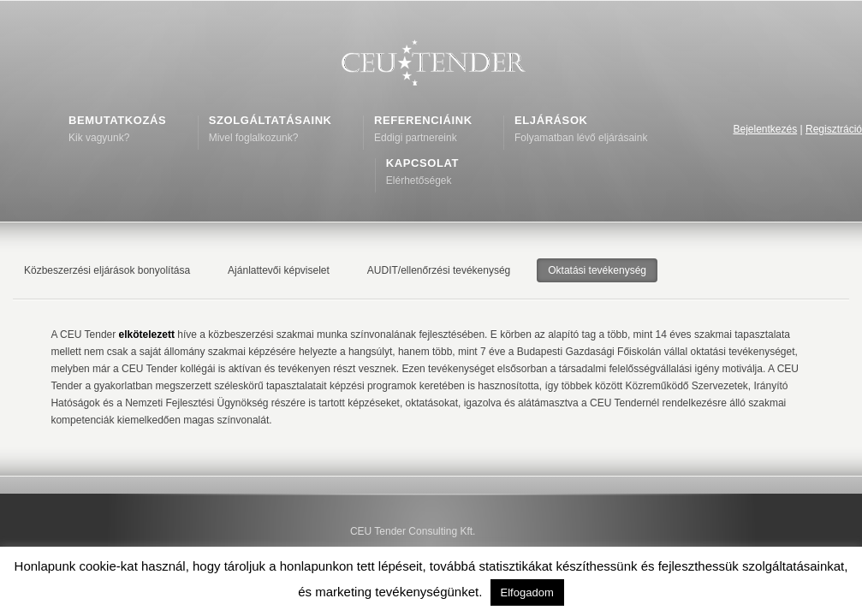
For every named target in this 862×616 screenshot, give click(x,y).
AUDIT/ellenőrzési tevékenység (439, 270)
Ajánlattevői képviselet (279, 270)
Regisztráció (834, 129)
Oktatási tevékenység (597, 270)
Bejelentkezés (765, 129)
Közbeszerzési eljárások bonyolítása (107, 270)
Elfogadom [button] (527, 592)
